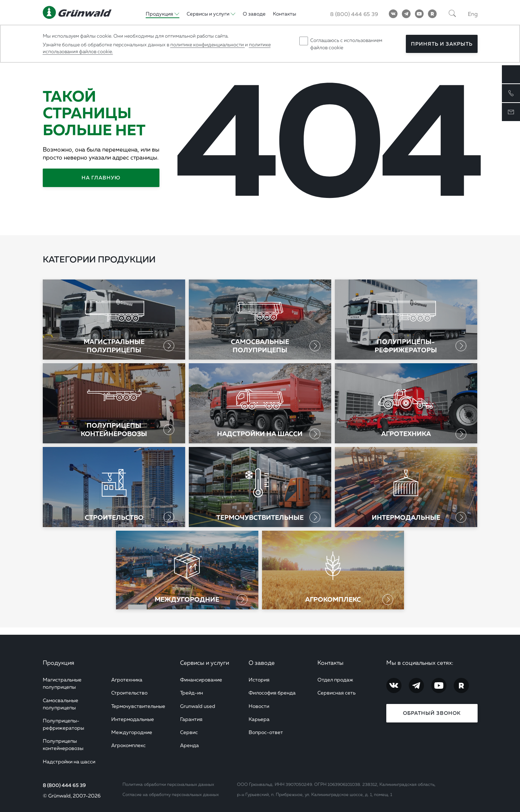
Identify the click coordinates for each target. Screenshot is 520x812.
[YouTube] (419, 14)
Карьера (259, 719)
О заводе (262, 663)
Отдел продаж (335, 680)
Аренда (190, 745)
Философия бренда (272, 693)
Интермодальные (133, 719)
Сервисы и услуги (205, 663)
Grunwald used (198, 706)
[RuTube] (432, 14)
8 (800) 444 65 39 (64, 785)
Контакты (330, 663)
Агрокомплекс (128, 745)
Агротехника (127, 680)
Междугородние (132, 732)
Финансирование (201, 680)
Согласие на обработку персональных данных (171, 794)
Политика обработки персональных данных (168, 784)
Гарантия (191, 719)
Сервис (189, 732)
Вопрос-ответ (266, 732)
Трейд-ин (192, 693)
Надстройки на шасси (69, 761)
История (259, 680)
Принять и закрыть (442, 44)
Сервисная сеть (336, 693)
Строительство (129, 693)
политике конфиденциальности (208, 45)
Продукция (59, 663)
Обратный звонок (432, 713)
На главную (101, 178)
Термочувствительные (138, 706)
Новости (259, 706)
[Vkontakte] (393, 14)
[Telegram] (406, 14)
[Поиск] (452, 14)
